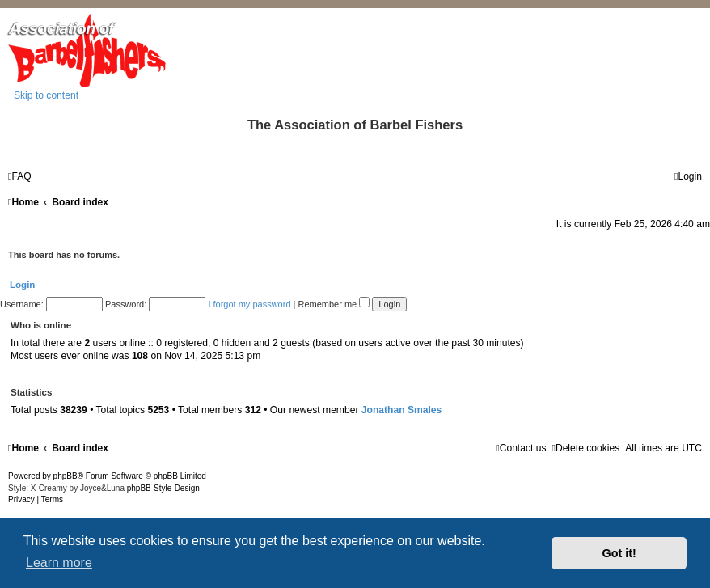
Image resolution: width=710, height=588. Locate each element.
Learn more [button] (59, 563)
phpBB (66, 476)
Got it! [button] (619, 553)
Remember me (334, 304)
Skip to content (46, 95)
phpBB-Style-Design (163, 488)
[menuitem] (20, 176)
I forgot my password (249, 304)
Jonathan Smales (401, 410)
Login (22, 285)
